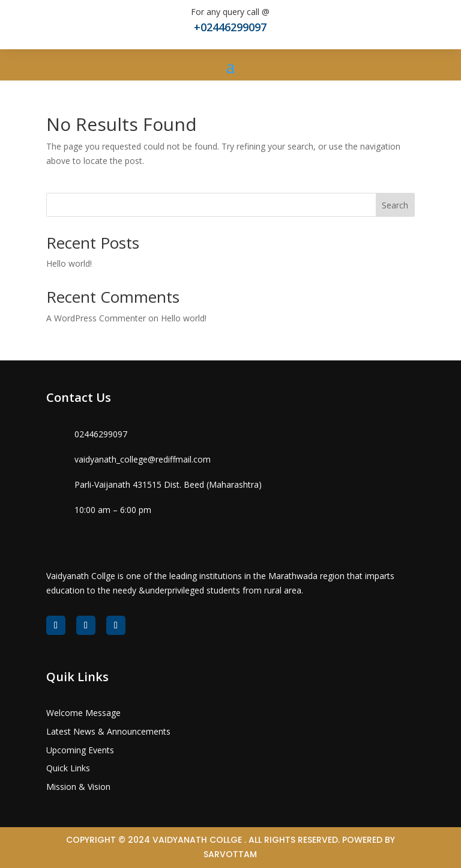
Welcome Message (83, 713)
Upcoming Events (80, 750)
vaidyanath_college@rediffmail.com (143, 459)
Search (395, 205)
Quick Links (68, 768)
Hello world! (69, 263)
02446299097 (101, 434)
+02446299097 (230, 27)
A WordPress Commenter (96, 318)
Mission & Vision (78, 787)
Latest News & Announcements (108, 731)
